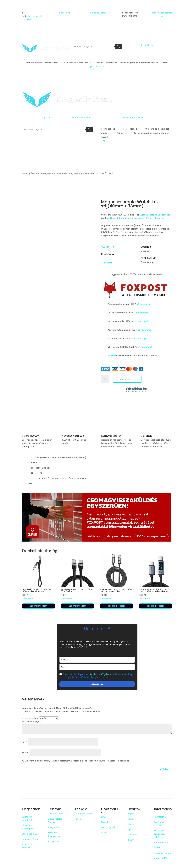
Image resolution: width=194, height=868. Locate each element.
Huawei (131, 824)
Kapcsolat (64, 13)
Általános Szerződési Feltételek (159, 834)
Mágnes (149, 218)
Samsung (132, 835)
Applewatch (138, 218)
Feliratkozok (97, 684)
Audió (97, 63)
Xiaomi (131, 840)
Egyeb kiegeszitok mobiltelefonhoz (138, 63)
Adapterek (54, 841)
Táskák (165, 63)
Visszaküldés (161, 858)
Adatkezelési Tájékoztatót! (102, 674)
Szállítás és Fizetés (97, 13)
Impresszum (160, 817)
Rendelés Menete (163, 853)
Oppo (130, 829)
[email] (97, 667)
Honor (131, 819)
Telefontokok (52, 63)
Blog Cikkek (147, 45)
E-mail (26, 753)
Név (25, 742)
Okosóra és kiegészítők (43, 173)
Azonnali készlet (34, 63)
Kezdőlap (26, 173)
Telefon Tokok (55, 814)
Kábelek (110, 63)
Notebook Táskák (84, 814)
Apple (128, 218)
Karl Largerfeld (109, 827)
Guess (104, 833)
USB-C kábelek (29, 834)
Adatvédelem (161, 843)
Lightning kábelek (31, 839)
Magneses (159, 218)
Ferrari (104, 822)
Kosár (157, 848)
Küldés (165, 769)
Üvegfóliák (54, 827)
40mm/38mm (117, 218)
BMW (104, 817)
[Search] (119, 46)
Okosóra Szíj (61, 173)
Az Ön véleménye (31, 722)
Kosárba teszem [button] (38, 606)
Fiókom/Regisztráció (132, 117)
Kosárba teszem (127, 379)
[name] (97, 660)
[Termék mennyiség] (105, 379)
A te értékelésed (30, 718)
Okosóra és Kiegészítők (76, 63)
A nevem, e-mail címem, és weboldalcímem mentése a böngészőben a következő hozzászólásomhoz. (77, 761)
